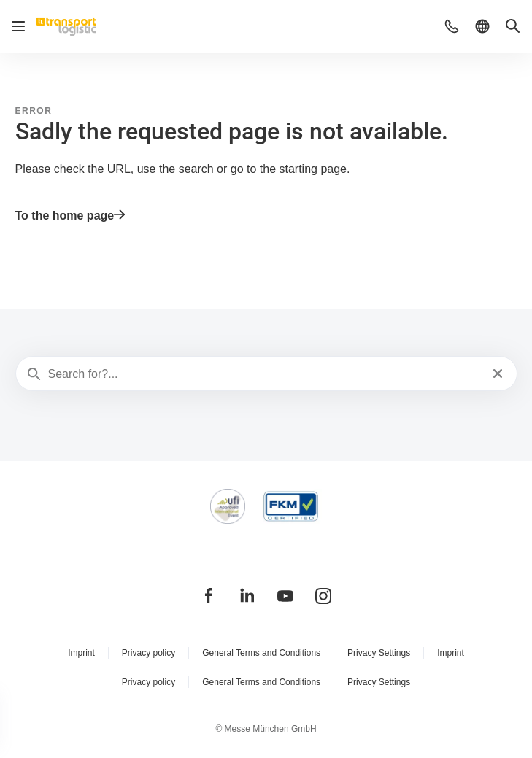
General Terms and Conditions (261, 653)
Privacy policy (149, 653)
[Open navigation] (18, 26)
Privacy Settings (379, 653)
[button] (452, 26)
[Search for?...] (265, 374)
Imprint (81, 653)
